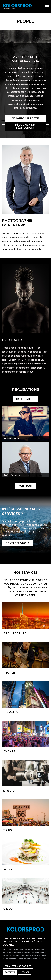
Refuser (25, 972)
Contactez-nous (18, 543)
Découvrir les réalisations (26, 126)
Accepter (10, 972)
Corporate (12, 475)
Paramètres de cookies (18, 966)
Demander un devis (26, 118)
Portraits (12, 438)
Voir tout (26, 486)
